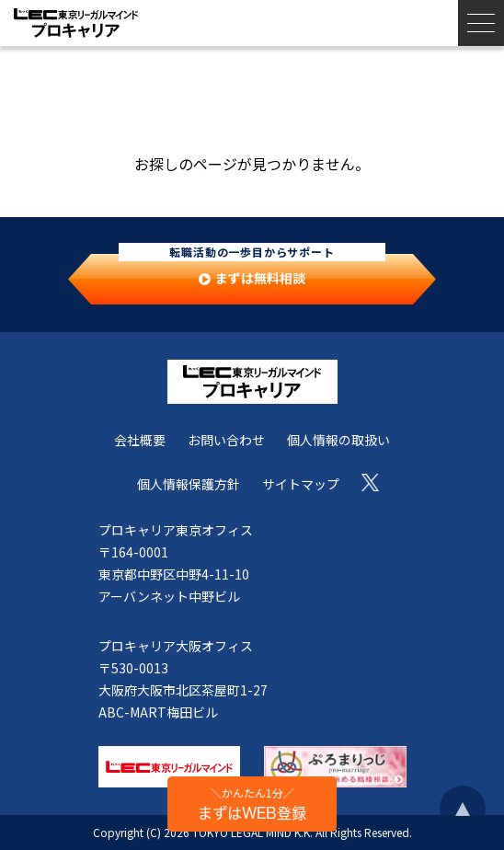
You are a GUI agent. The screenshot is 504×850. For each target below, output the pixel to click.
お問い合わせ (226, 440)
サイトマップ (301, 484)
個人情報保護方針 (189, 484)
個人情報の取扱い (338, 440)
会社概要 (140, 440)
